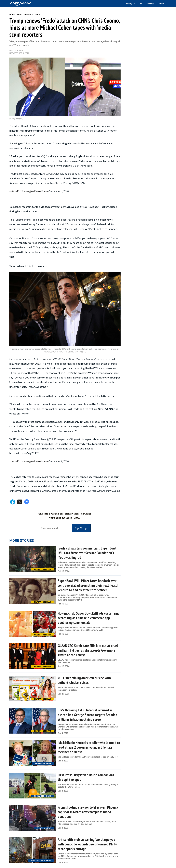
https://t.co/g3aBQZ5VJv (71, 183)
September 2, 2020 (59, 461)
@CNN (51, 439)
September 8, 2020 (59, 191)
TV (141, 4)
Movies (151, 4)
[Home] (20, 4)
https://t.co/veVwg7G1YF (24, 453)
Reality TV (130, 4)
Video (162, 4)
